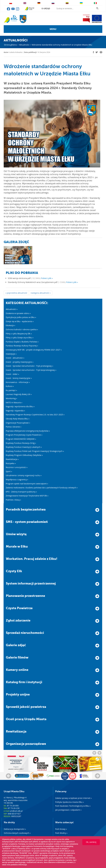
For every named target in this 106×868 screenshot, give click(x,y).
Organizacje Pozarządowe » (18, 423)
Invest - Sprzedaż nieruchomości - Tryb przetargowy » (29, 366)
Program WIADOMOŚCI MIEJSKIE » (21, 439)
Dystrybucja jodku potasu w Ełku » (21, 317)
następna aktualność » (41, 293)
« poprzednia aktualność (16, 293)
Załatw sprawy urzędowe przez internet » (73, 798)
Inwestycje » (11, 354)
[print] (101, 52)
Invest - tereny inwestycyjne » (19, 378)
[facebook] (93, 52)
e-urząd (46, 8)
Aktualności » (12, 309)
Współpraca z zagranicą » (17, 479)
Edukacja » (10, 325)
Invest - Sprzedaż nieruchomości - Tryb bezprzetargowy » (31, 370)
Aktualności (24, 45)
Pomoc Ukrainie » (14, 427)
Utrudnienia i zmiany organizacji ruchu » (24, 475)
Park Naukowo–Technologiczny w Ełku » (73, 806)
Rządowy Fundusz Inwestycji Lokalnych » (24, 447)
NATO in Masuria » (14, 402)
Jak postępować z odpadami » (68, 810)
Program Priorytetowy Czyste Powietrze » (24, 435)
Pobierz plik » (47, 278)
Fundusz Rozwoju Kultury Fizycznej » (22, 346)
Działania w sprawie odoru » (18, 313)
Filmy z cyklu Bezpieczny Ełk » (19, 334)
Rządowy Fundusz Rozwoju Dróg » (21, 443)
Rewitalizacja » (12, 459)
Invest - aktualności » (15, 358)
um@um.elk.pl (16, 811)
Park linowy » (61, 829)
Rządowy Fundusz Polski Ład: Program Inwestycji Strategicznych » (35, 451)
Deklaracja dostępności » (15, 829)
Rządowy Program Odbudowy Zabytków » (24, 455)
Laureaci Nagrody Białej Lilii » (19, 394)
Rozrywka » (11, 463)
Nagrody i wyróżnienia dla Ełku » (20, 406)
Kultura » (10, 386)
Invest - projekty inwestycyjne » (20, 362)
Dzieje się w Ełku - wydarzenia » (20, 321)
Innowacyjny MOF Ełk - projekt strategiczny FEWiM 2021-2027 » (34, 350)
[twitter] (97, 53)
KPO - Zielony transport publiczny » (21, 492)
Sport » (9, 471)
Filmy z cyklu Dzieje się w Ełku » (20, 338)
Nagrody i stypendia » (15, 411)
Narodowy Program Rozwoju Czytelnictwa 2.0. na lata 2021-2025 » (35, 415)
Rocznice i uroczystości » (17, 467)
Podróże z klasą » (13, 500)
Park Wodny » (61, 833)
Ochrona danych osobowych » (17, 833)
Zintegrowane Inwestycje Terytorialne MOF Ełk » (27, 496)
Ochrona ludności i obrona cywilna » (22, 329)
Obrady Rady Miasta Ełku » (18, 419)
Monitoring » (11, 398)
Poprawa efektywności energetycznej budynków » (28, 431)
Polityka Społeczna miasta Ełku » (70, 802)
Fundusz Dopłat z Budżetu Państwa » (22, 342)
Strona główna (10, 45)
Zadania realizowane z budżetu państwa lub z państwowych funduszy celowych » (42, 488)
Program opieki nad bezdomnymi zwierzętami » (27, 484)
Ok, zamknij (91, 842)
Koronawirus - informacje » (18, 382)
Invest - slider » (12, 374)
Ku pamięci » (11, 390)
